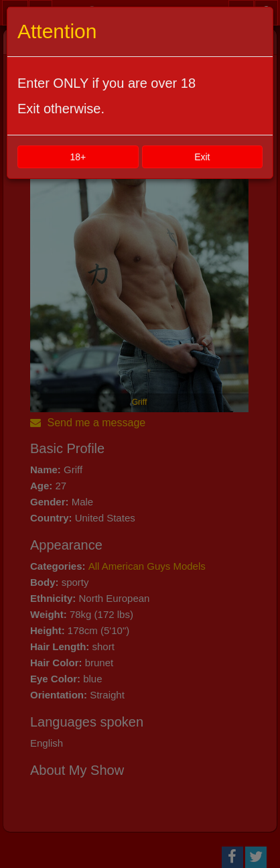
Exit (202, 157)
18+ (78, 157)
